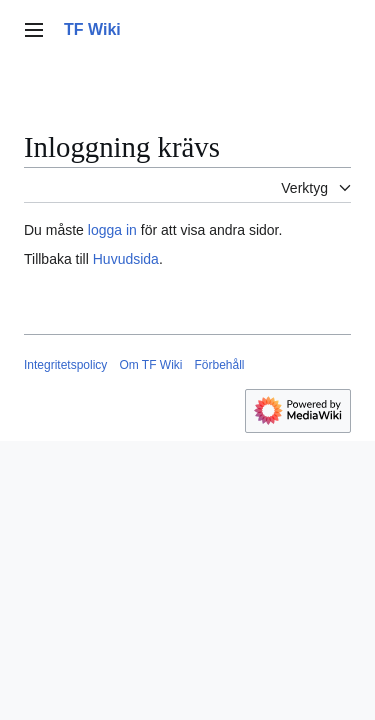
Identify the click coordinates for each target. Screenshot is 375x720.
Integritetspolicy (65, 365)
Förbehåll (219, 365)
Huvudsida (126, 259)
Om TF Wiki (150, 365)
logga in (112, 230)
